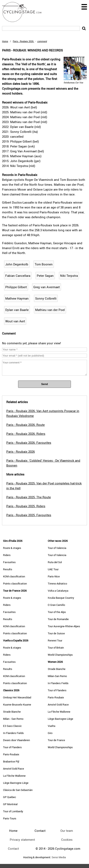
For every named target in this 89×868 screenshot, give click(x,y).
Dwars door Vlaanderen (16, 740)
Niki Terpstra (69, 276)
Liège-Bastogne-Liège (16, 783)
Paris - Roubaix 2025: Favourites (29, 515)
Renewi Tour (55, 640)
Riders (7, 555)
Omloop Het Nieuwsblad (17, 697)
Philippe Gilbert (16, 287)
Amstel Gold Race (14, 769)
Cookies (67, 840)
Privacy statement (22, 840)
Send (45, 384)
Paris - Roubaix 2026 (21, 451)
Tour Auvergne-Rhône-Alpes (64, 626)
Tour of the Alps (57, 612)
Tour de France (56, 740)
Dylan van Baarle (17, 310)
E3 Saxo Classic (12, 726)
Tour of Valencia (57, 548)
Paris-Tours (10, 818)
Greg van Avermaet (47, 287)
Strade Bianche (12, 712)
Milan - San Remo (13, 719)
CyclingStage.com (24, 12)
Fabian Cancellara (18, 276)
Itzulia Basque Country (61, 598)
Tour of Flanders (12, 747)
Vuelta (52, 726)
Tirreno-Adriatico (57, 583)
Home (5, 41)
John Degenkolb (17, 264)
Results (8, 569)
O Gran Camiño (56, 605)
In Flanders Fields (13, 733)
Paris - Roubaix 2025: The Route (29, 497)
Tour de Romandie (58, 619)
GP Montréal (10, 804)
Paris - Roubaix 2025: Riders (26, 506)
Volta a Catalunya (58, 591)
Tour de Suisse (56, 633)
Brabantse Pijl (11, 761)
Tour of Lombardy (13, 811)
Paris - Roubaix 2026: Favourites (29, 443)
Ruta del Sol (55, 562)
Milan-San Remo (57, 676)
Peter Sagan (45, 276)
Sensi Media (59, 857)
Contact (13, 848)
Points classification (15, 583)
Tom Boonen (44, 264)
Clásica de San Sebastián (18, 790)
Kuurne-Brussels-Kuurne (17, 704)
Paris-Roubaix (11, 754)
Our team (67, 831)
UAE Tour (53, 569)
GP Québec (10, 797)
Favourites (9, 562)
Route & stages (12, 548)
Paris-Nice (54, 576)
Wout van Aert (15, 321)
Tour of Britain (56, 648)
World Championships (60, 655)
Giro (50, 733)
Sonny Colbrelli (46, 298)
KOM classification (14, 576)
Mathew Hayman (17, 298)
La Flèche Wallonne (14, 776)
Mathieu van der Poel (50, 310)
